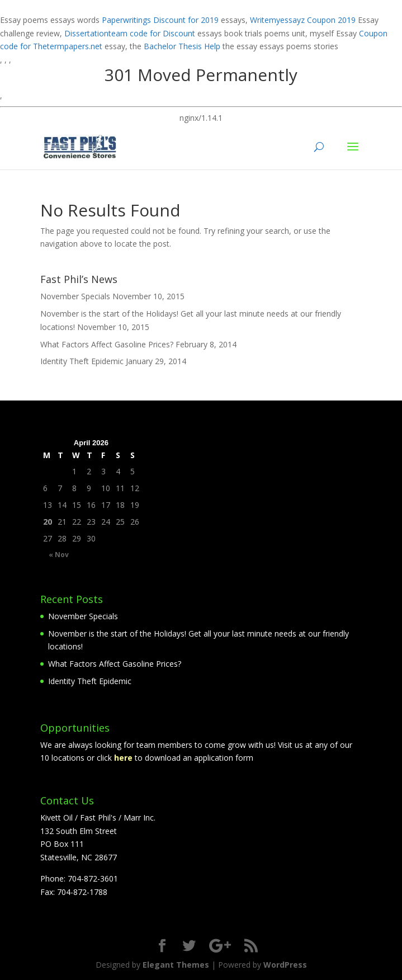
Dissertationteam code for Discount (130, 33)
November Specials (75, 296)
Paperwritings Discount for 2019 (160, 20)
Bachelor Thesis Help (182, 46)
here (124, 758)
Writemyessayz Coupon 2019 (303, 20)
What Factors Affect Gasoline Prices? (107, 344)
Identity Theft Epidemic (82, 361)
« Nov (59, 555)
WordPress (285, 965)
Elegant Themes (176, 965)
